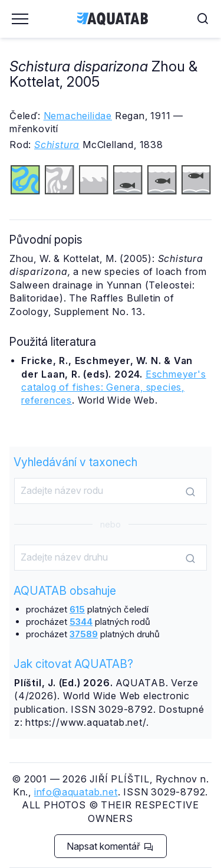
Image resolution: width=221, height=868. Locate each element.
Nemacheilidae (78, 116)
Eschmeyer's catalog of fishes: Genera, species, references (114, 387)
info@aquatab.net (76, 792)
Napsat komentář (110, 846)
